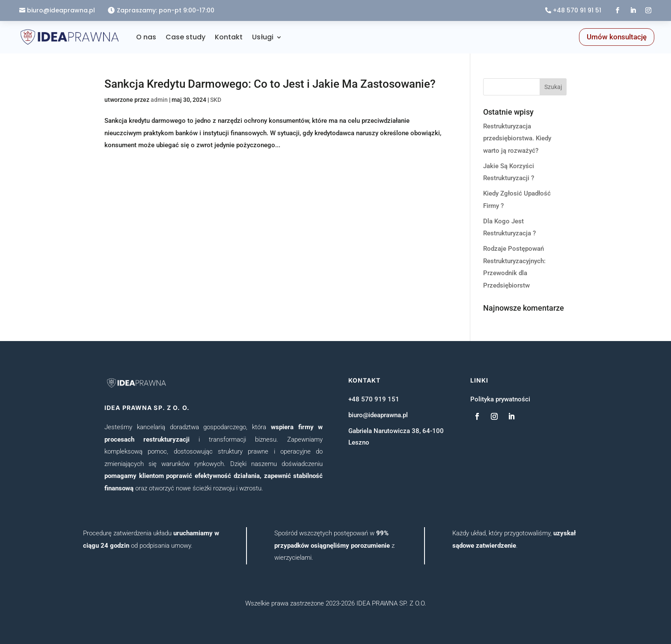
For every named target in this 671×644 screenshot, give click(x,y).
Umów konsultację (617, 37)
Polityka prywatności (500, 399)
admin (159, 100)
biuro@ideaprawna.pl (61, 10)
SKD (216, 100)
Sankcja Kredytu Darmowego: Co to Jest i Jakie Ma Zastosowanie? (270, 84)
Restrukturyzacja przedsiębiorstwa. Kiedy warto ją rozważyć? (517, 138)
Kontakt (229, 37)
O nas (146, 37)
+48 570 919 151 (374, 399)
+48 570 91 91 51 (577, 10)
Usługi (263, 37)
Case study (186, 37)
